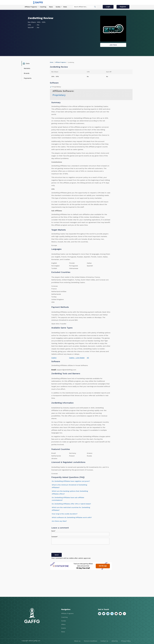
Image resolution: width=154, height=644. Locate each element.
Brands (27, 73)
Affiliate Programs (31, 7)
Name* (53, 531)
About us (77, 641)
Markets (27, 68)
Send (57, 555)
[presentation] (66, 549)
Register (123, 7)
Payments (28, 78)
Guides (58, 7)
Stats (65, 7)
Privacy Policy (126, 641)
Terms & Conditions (90, 641)
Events (63, 628)
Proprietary (59, 95)
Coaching (43, 7)
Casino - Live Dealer (77, 358)
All (88, 358)
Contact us (104, 641)
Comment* (54, 537)
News (51, 7)
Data (26, 63)
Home (52, 62)
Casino (54, 358)
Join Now (113, 45)
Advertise (115, 641)
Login (108, 7)
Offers (63, 624)
